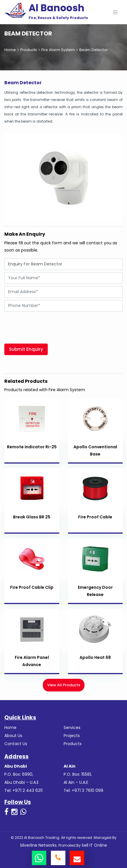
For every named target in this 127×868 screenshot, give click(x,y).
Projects (72, 736)
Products (29, 50)
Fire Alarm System (58, 50)
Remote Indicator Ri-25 (32, 447)
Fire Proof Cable (95, 517)
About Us (13, 736)
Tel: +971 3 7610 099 (83, 790)
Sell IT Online (94, 845)
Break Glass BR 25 (32, 517)
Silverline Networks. (39, 845)
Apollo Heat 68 (95, 657)
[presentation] (48, 325)
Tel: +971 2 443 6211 (23, 790)
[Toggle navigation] (115, 12)
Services (72, 728)
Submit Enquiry (26, 349)
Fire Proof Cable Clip (32, 587)
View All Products (64, 685)
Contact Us (16, 744)
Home (10, 50)
